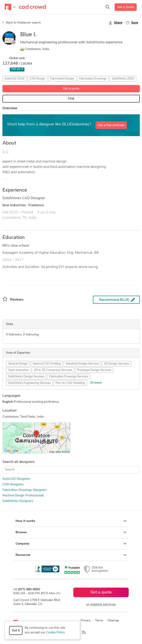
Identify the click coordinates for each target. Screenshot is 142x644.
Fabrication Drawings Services (69, 377)
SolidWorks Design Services (26, 377)
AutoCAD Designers (16, 479)
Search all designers (19, 462)
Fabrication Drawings (93, 79)
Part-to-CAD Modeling (70, 383)
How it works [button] (71, 521)
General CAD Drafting (47, 364)
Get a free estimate (111, 125)
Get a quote (71, 89)
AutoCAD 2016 (14, 79)
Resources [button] (71, 555)
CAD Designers (13, 484)
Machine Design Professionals (23, 496)
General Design (18, 364)
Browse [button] (71, 532)
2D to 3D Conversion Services (53, 370)
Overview (10, 108)
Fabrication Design (62, 79)
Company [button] (71, 544)
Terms (99, 621)
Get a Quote (126, 7)
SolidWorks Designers (18, 501)
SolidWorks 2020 (123, 79)
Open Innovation (18, 370)
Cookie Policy (55, 633)
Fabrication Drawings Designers (25, 490)
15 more (96, 383)
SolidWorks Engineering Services (29, 383)
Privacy (86, 621)
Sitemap (113, 621)
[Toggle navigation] (10, 7)
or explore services (101, 604)
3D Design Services (116, 364)
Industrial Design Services (82, 364)
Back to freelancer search (22, 23)
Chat (71, 99)
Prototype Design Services (94, 370)
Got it (16, 631)
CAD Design (37, 79)
